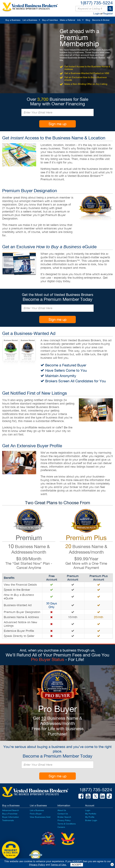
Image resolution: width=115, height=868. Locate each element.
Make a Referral (67, 20)
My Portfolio (91, 814)
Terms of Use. (59, 865)
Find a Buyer (36, 814)
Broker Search (64, 817)
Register (108, 13)
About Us (62, 810)
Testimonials (8, 820)
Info (79, 20)
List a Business (30, 20)
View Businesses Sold (40, 817)
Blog (88, 20)
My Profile (90, 817)
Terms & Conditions (67, 824)
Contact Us (63, 814)
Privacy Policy (64, 820)
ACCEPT (77, 865)
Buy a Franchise (50, 20)
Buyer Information (11, 817)
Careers (61, 827)
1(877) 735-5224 (96, 3)
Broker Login (91, 820)
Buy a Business (13, 20)
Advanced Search (11, 810)
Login (97, 13)
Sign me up (57, 124)
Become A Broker (101, 20)
